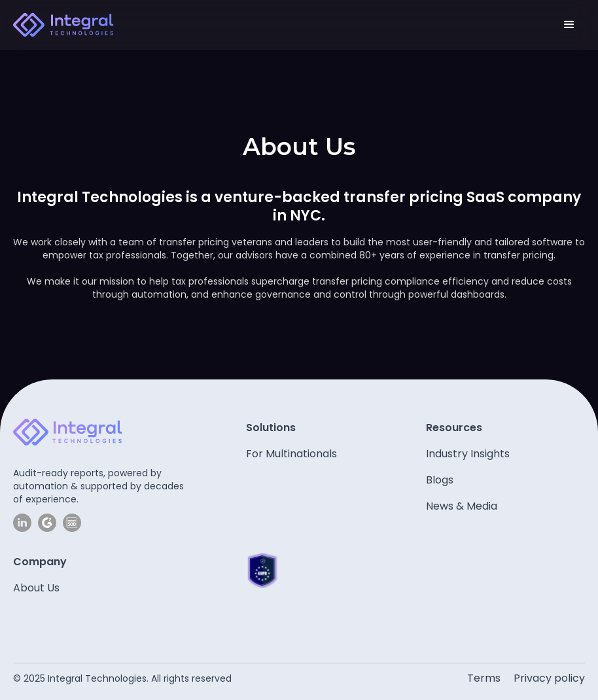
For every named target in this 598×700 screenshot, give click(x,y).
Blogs (440, 480)
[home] (63, 25)
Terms (484, 678)
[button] (569, 25)
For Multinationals (291, 454)
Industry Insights (468, 454)
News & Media (462, 506)
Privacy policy (549, 678)
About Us (36, 588)
